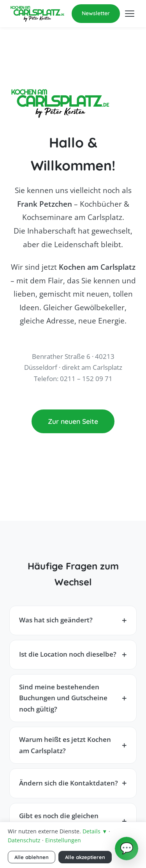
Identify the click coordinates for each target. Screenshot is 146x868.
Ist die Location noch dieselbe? (68, 654)
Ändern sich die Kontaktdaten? (69, 783)
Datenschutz (24, 840)
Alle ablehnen (32, 857)
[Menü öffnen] (130, 14)
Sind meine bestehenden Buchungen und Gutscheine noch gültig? (63, 698)
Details (95, 831)
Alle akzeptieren (85, 857)
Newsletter (96, 13)
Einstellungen (63, 840)
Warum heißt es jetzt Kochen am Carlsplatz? (65, 745)
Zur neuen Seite (73, 421)
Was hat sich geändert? (56, 620)
